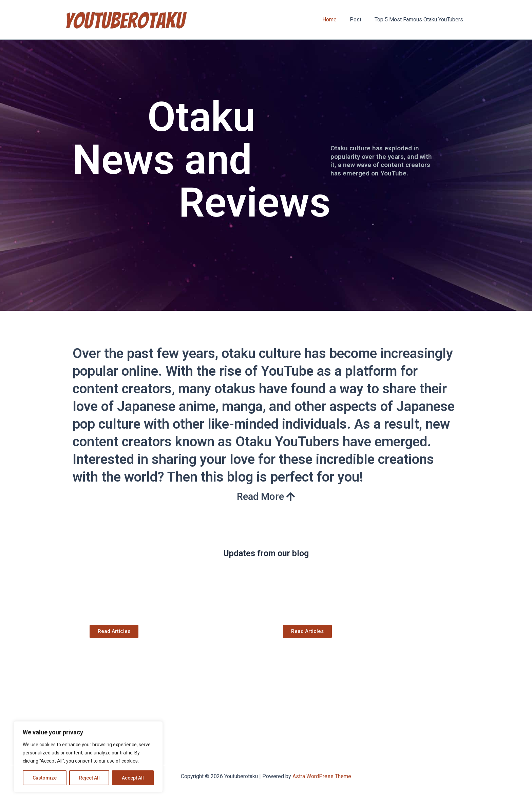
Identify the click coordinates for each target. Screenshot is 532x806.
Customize (45, 778)
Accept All (133, 778)
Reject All (89, 778)
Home (335, 20)
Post (359, 20)
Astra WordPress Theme (322, 776)
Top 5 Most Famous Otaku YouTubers (420, 20)
